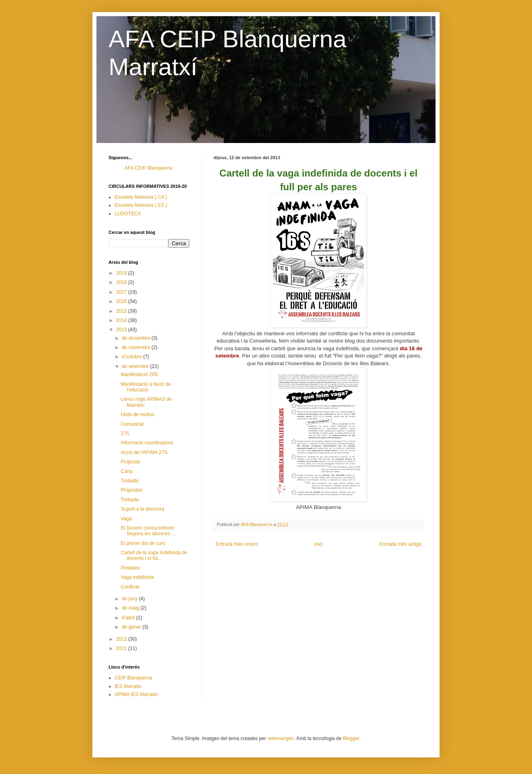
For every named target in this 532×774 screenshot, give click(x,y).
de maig (131, 608)
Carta (127, 471)
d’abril (129, 618)
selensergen (281, 738)
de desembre (137, 338)
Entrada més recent (237, 544)
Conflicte (130, 587)
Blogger (351, 738)
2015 (122, 311)
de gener (132, 627)
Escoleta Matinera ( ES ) (141, 205)
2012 (122, 639)
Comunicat (132, 424)
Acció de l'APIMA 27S (144, 452)
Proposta (130, 462)
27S (125, 433)
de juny (130, 599)
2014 (122, 320)
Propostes (132, 490)
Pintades (130, 568)
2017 (122, 292)
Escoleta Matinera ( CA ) (141, 197)
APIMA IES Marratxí (136, 694)
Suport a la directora (142, 509)
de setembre (136, 366)
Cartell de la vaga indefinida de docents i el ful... (154, 555)
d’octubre (133, 357)
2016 (122, 301)
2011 (122, 648)
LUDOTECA (128, 214)
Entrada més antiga (400, 544)
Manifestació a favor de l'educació (146, 387)
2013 (122, 330)
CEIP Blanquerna (133, 678)
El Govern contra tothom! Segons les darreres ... (148, 531)
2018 (122, 282)
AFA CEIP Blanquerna (149, 168)
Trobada (130, 481)
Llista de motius (137, 414)
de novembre (137, 347)
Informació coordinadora (147, 443)
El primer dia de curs (143, 543)
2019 (122, 273)
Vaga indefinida (137, 577)
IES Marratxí (128, 686)
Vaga (126, 519)
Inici (319, 544)
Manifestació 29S (139, 374)
